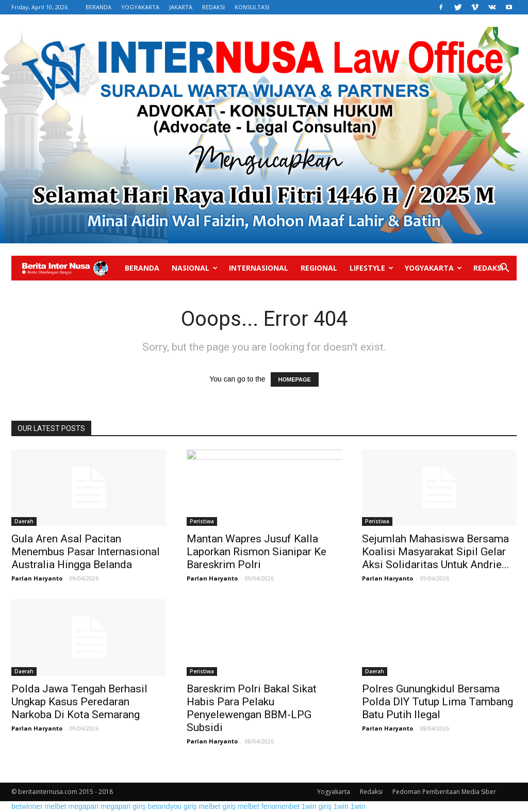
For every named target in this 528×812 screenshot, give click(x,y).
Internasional (259, 268)
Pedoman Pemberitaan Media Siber (444, 792)
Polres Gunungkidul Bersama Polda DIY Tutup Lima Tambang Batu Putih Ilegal (438, 702)
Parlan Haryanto (37, 578)
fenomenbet (280, 806)
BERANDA (98, 7)
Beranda (142, 268)
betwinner (27, 806)
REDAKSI (213, 7)
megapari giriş (123, 806)
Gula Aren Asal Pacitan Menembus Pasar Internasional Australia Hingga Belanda (86, 552)
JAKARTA (181, 7)
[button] (504, 269)
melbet (56, 806)
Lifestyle (372, 268)
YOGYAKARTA (140, 7)
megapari (84, 806)
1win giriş (317, 806)
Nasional (195, 268)
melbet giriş (217, 806)
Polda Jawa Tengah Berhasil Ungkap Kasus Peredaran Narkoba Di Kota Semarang (79, 702)
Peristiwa (202, 521)
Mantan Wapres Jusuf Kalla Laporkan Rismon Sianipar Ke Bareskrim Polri (257, 552)
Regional (319, 268)
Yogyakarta (433, 268)
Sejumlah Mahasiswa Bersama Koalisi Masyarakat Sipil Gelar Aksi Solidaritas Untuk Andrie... (436, 552)
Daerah (24, 521)
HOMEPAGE (295, 379)
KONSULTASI (252, 7)
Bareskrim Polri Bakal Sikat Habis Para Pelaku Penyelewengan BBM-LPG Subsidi (252, 708)
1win (341, 806)
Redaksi (488, 268)
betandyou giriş (172, 806)
